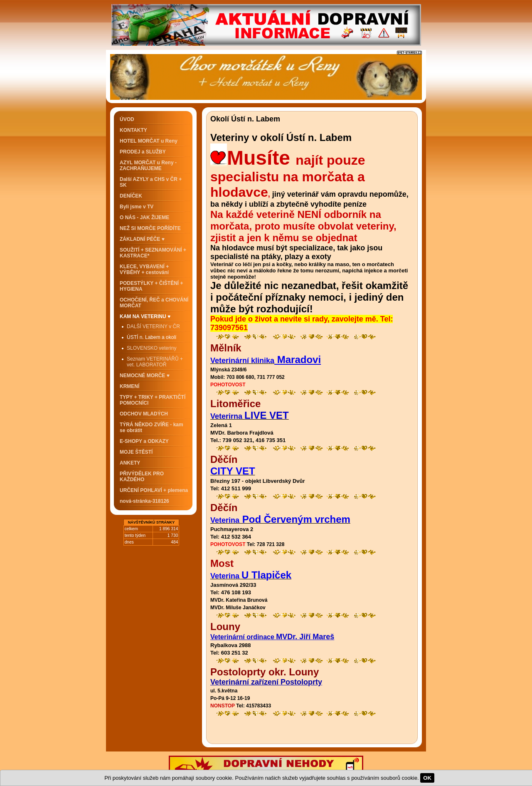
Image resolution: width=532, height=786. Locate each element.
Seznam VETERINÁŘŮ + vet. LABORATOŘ (155, 362)
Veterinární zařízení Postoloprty (266, 682)
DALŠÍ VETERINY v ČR (153, 326)
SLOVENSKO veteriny (151, 348)
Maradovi (298, 360)
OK (427, 778)
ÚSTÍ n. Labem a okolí (151, 337)
